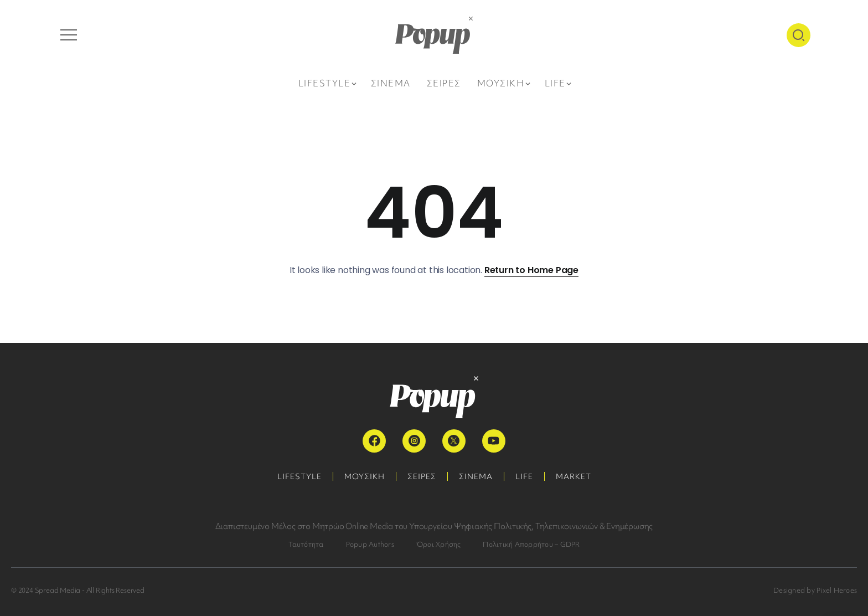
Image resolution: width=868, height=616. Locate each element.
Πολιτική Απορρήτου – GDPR (531, 544)
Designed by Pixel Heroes (815, 590)
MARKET (573, 476)
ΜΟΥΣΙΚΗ (365, 476)
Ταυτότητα (306, 544)
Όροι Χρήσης (439, 544)
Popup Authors (370, 544)
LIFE (524, 476)
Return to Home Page (531, 270)
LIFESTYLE (299, 476)
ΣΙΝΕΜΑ (476, 476)
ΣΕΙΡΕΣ (422, 476)
